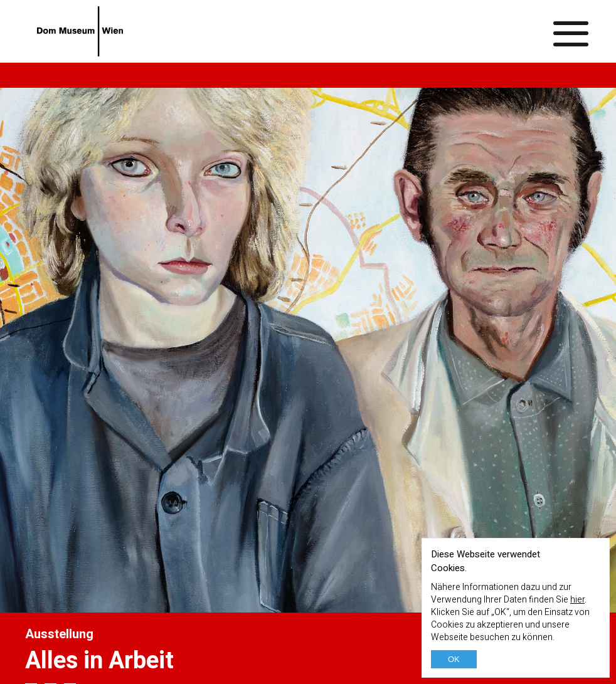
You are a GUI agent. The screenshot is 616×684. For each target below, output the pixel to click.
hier (577, 600)
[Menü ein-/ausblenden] (571, 31)
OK (454, 659)
